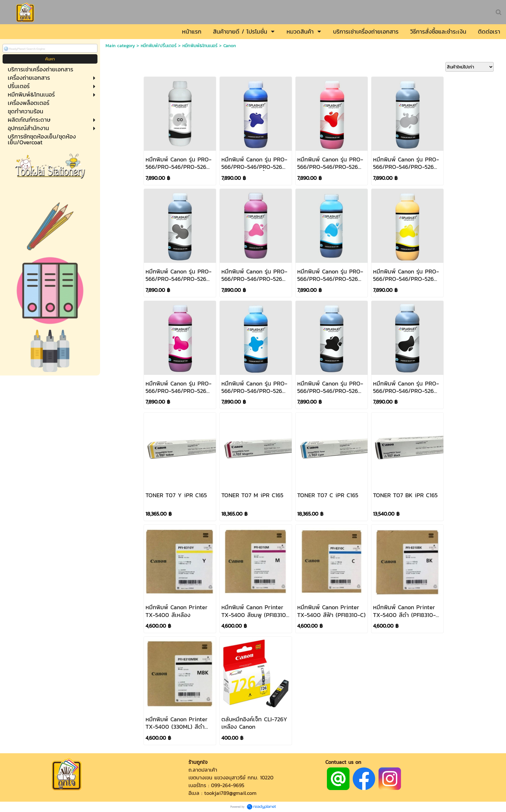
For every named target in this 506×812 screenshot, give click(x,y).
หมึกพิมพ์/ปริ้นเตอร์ (159, 46)
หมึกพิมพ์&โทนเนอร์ (200, 46)
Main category (120, 46)
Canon (230, 46)
